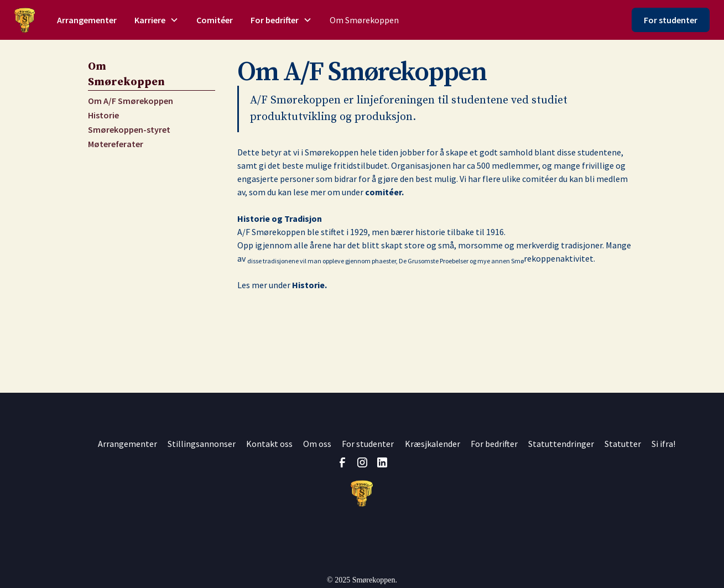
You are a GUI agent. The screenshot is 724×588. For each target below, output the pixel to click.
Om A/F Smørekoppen (131, 101)
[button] (157, 20)
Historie (103, 115)
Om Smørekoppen (364, 20)
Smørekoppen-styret (129, 129)
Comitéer (215, 20)
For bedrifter (494, 444)
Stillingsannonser (202, 444)
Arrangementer (87, 20)
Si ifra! (663, 444)
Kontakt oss (269, 444)
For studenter (671, 20)
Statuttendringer (561, 444)
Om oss (317, 444)
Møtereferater (116, 144)
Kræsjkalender (433, 444)
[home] (25, 20)
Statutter (623, 444)
